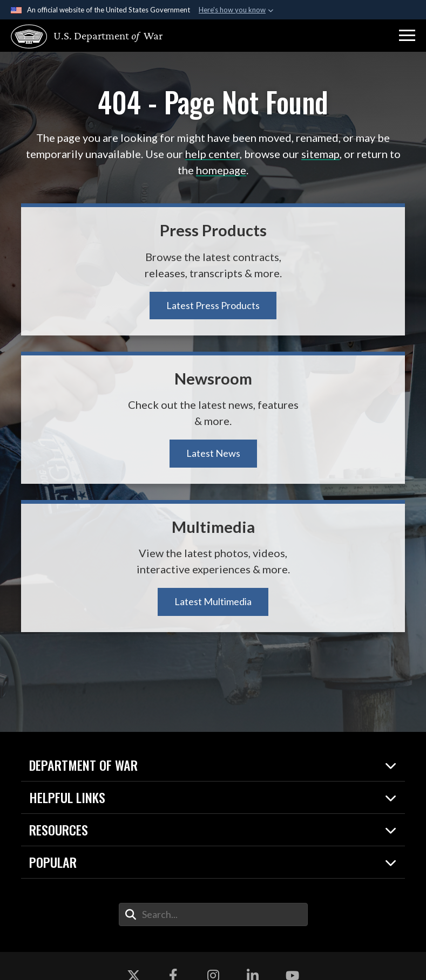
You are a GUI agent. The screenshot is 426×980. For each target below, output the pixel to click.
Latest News (213, 453)
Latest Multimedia (213, 601)
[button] (407, 36)
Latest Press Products (213, 305)
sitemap (320, 154)
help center (212, 154)
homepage (221, 170)
